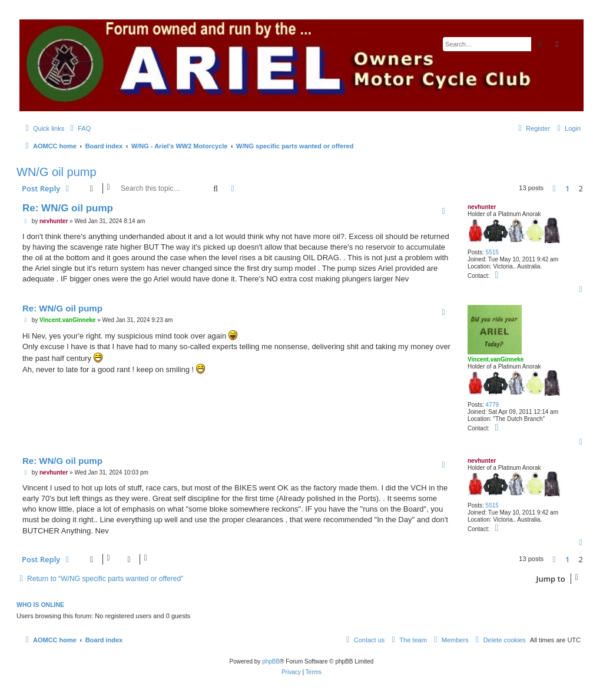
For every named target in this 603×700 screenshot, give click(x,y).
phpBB (271, 661)
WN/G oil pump (57, 172)
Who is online (40, 605)
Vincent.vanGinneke (496, 359)
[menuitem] (79, 128)
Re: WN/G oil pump (68, 208)
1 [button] (567, 188)
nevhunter (482, 207)
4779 (492, 405)
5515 (492, 252)
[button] (554, 188)
